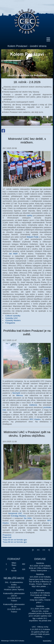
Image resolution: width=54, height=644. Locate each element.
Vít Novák (14, 569)
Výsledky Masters (13, 320)
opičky (30, 215)
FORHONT (14, 559)
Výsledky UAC (12, 318)
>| (49, 550)
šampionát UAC (15, 513)
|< (33, 550)
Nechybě (16, 393)
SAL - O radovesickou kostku (14, 583)
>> (44, 550)
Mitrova (20, 395)
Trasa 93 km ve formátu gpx (15, 540)
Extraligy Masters (19, 516)
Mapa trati (7, 537)
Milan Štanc (14, 564)
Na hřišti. (28, 518)
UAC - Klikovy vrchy (40, 627)
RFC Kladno (35, 419)
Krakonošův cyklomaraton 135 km (14, 595)
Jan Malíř (13, 254)
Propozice (7, 535)
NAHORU (47, 641)
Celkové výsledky (13, 316)
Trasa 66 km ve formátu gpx (15, 542)
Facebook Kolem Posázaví (3, 131)
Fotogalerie (10, 323)
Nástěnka (40, 563)
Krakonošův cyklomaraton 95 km (14, 605)
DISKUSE (40, 559)
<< (38, 550)
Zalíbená (33, 405)
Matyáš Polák (33, 237)
